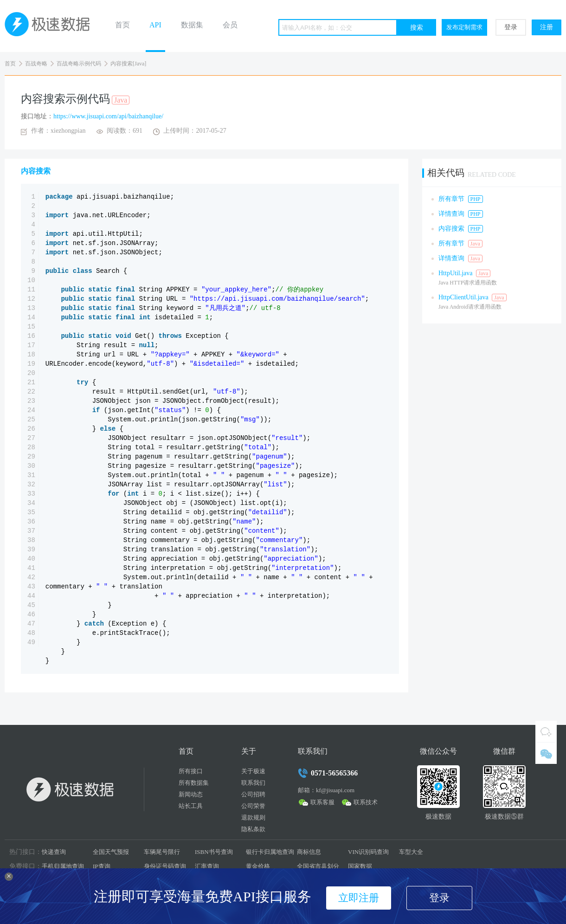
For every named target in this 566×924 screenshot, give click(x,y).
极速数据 (51, 26)
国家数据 (360, 866)
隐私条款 (253, 829)
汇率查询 (207, 866)
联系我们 (253, 783)
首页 (122, 25)
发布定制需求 (464, 27)
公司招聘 (253, 794)
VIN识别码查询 (368, 852)
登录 (511, 27)
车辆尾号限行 (162, 852)
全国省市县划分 (318, 866)
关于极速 (253, 771)
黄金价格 (258, 866)
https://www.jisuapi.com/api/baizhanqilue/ (108, 116)
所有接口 (191, 771)
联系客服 (322, 802)
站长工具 (191, 806)
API (155, 25)
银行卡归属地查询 (270, 852)
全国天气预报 (111, 852)
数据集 (192, 25)
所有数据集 (194, 783)
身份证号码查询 (165, 866)
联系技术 (366, 802)
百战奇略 (36, 64)
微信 (546, 753)
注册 (547, 27)
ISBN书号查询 (214, 852)
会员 (230, 25)
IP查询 (102, 866)
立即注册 (359, 898)
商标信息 (309, 852)
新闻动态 (191, 794)
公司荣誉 (253, 806)
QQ (546, 731)
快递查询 (54, 852)
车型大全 (411, 852)
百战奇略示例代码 (79, 64)
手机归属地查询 (63, 866)
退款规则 (253, 817)
